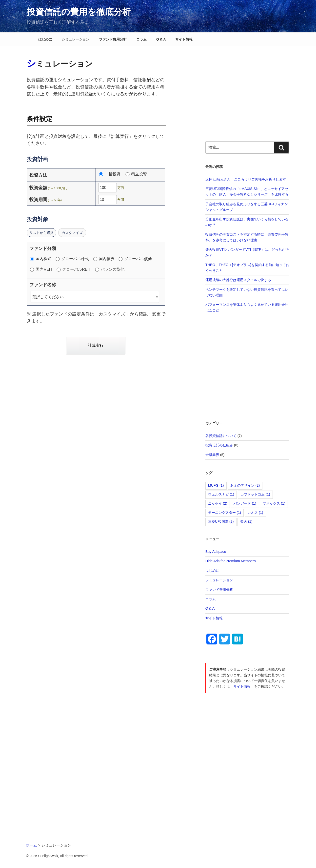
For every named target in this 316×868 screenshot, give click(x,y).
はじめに (45, 39)
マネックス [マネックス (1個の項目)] (274, 503)
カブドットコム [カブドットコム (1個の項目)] (255, 494)
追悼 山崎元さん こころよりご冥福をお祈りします (246, 179)
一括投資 (112, 174)
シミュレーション (76, 39)
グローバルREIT (75, 269)
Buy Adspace (216, 552)
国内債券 (105, 259)
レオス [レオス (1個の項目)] (255, 513)
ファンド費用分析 (113, 39)
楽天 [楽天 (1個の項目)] (246, 521)
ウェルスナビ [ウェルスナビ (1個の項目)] (221, 494)
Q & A (161, 39)
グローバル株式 (73, 259)
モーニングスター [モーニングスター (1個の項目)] (225, 513)
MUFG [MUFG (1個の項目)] (216, 485)
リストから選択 (41, 233)
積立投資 (136, 174)
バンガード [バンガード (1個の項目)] (245, 503)
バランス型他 (110, 269)
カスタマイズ (72, 233)
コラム (141, 39)
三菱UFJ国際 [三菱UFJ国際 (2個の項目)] (221, 521)
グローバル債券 (137, 259)
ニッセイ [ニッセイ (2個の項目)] (218, 503)
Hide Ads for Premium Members (231, 561)
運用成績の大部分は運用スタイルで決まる (238, 280)
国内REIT (42, 269)
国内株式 (42, 259)
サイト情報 (184, 39)
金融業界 (212, 455)
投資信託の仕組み (219, 445)
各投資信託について (221, 436)
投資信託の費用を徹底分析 (79, 12)
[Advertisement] (247, 92)
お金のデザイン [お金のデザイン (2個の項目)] (245, 485)
